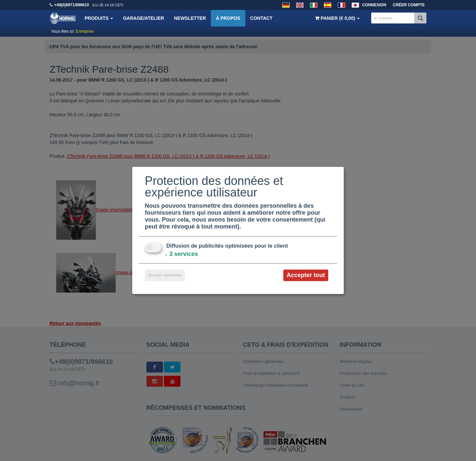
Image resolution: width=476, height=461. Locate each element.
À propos (228, 18)
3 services (181, 254)
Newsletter (190, 18)
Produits (99, 18)
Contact (261, 18)
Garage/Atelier (143, 18)
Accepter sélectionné (165, 275)
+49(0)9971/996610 (72, 5)
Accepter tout (306, 275)
